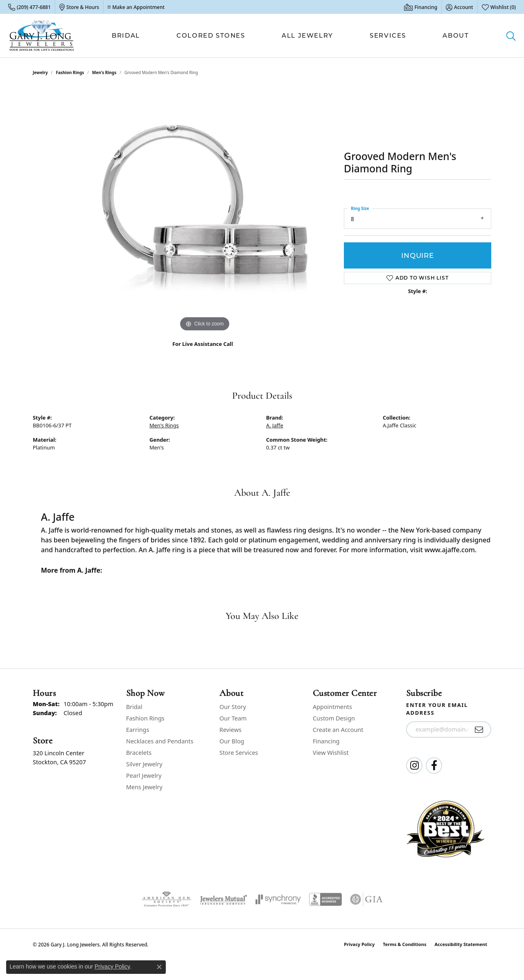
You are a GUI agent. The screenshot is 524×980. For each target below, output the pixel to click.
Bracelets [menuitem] (139, 753)
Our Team (233, 718)
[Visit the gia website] (366, 899)
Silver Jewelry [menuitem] (144, 764)
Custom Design (334, 718)
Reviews (230, 730)
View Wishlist (331, 753)
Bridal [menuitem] (134, 707)
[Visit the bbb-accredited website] (325, 899)
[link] (29, 7)
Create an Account (338, 730)
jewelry (40, 72)
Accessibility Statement (461, 944)
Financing (326, 741)
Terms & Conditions (404, 944)
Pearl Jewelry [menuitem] (144, 776)
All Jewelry (307, 35)
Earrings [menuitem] (138, 730)
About (456, 35)
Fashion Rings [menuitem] (145, 718)
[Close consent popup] (159, 967)
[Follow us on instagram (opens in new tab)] (414, 765)
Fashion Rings (70, 72)
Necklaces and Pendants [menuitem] (160, 741)
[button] (460, 7)
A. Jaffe (275, 425)
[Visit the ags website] (166, 899)
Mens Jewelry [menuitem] (144, 787)
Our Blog (232, 741)
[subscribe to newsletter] (479, 729)
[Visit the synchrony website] (278, 899)
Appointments (332, 707)
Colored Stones (211, 35)
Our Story (233, 707)
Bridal (126, 35)
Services (388, 35)
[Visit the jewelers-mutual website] (223, 899)
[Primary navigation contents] (290, 36)
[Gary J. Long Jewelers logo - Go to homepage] (42, 36)
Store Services (239, 753)
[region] (205, 211)
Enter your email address (437, 709)
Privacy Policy (359, 944)
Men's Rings (104, 72)
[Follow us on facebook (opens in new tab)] (434, 765)
